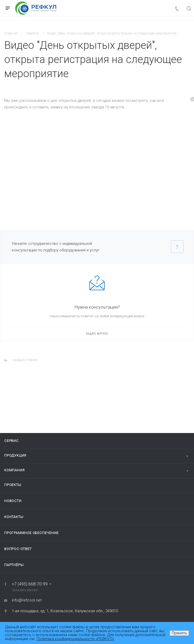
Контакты (14, 517)
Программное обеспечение (31, 533)
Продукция (15, 455)
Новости (13, 501)
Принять (179, 633)
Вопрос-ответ (18, 549)
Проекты (13, 485)
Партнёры (14, 565)
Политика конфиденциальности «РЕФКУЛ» (75, 639)
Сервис (11, 441)
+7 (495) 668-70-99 (30, 584)
